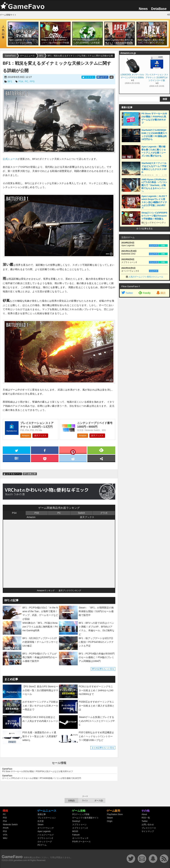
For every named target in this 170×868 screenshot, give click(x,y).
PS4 (21, 81)
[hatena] (16, 458)
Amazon (26, 436)
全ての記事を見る (144, 229)
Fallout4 (76, 835)
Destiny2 (76, 821)
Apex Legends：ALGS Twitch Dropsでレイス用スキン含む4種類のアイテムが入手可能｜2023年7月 (154, 202)
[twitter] (16, 450)
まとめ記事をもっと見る (103, 748)
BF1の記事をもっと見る (103, 669)
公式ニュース (10, 159)
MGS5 (75, 831)
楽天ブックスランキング (70, 591)
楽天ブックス (40, 436)
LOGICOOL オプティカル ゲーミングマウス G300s (132, 76)
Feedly (144, 293)
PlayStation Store (115, 814)
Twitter (127, 293)
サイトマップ (148, 831)
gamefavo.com (20, 860)
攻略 (163, 245)
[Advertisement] (144, 351)
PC (27, 81)
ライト (85, 801)
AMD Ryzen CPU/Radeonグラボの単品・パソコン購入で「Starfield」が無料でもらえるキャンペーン (154, 185)
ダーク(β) (99, 801)
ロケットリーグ (45, 842)
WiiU (5, 838)
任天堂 (41, 821)
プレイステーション (47, 818)
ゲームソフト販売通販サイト (86, 818)
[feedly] (101, 450)
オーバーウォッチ (46, 828)
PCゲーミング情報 (81, 814)
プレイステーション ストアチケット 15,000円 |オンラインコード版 (157, 77)
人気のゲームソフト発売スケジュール (146, 277)
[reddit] (73, 458)
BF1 (10, 81)
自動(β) (71, 801)
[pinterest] (73, 451)
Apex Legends (44, 831)
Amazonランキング (46, 591)
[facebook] (45, 450)
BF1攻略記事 (30, 474)
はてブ (102, 77)
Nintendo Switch (10, 825)
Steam (41, 825)
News (143, 9)
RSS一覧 (146, 818)
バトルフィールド (46, 835)
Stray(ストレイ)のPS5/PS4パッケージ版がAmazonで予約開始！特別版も (154, 216)
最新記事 (42, 814)
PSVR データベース (81, 842)
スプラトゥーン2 (45, 838)
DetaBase (159, 9)
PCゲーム (42, 845)
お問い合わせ (148, 825)
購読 (161, 293)
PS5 (37, 513)
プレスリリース (149, 828)
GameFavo (12, 857)
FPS (32, 81)
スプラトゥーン (79, 825)
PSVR (6, 828)
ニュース (154, 245)
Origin (110, 821)
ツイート (88, 77)
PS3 (5, 831)
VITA (5, 835)
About (144, 814)
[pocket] (45, 458)
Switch (81, 513)
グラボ (104, 513)
